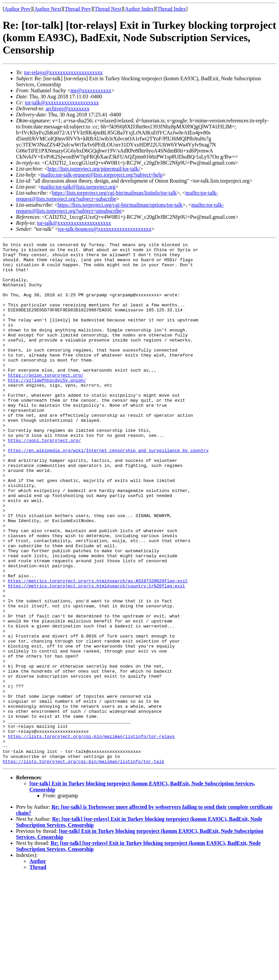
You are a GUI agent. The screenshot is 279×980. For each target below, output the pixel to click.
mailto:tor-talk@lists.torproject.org (78, 187)
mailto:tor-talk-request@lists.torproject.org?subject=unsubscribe (120, 208)
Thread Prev (78, 9)
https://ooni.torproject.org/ (44, 480)
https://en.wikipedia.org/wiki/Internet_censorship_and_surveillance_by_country (108, 492)
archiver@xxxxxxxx (68, 109)
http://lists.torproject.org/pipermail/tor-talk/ (94, 169)
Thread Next (108, 9)
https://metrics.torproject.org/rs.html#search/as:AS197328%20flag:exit (98, 649)
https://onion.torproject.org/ (46, 402)
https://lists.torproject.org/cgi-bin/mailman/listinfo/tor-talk (114, 193)
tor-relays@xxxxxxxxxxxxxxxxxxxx (63, 72)
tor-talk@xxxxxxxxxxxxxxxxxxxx (62, 103)
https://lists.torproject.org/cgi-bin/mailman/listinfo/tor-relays (91, 836)
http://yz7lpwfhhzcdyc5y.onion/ (47, 408)
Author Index (139, 9)
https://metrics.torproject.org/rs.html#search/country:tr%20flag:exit (97, 655)
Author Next (48, 9)
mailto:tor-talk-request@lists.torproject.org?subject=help (102, 175)
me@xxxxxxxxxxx (91, 90)
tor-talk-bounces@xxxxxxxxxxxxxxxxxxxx (105, 229)
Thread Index (172, 9)
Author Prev (18, 9)
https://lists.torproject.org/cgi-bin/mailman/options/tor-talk (120, 205)
